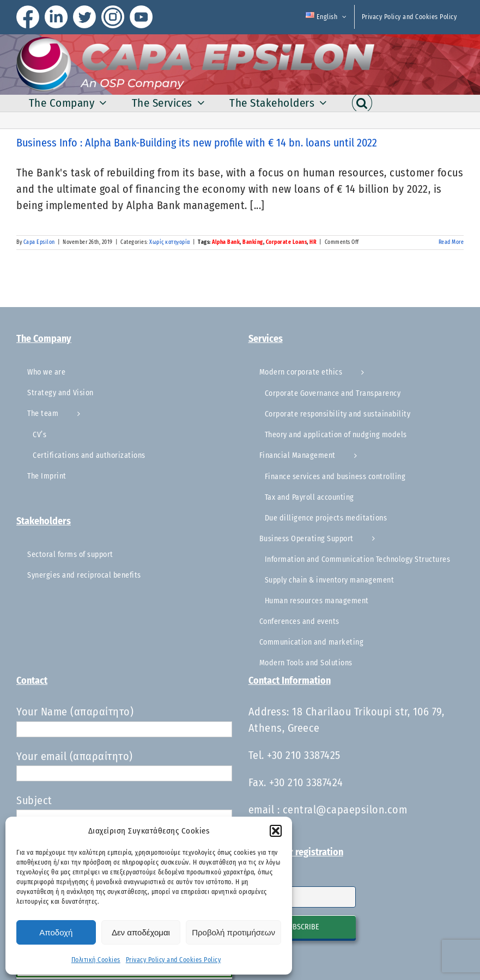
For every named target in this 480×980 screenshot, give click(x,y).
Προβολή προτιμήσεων (233, 932)
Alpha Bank (226, 242)
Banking (253, 242)
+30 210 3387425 (304, 755)
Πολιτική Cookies (96, 960)
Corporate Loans (287, 242)
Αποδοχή (56, 932)
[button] (276, 831)
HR (313, 242)
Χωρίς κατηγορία (170, 242)
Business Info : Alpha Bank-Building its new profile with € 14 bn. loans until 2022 (197, 143)
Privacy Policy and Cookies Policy (174, 960)
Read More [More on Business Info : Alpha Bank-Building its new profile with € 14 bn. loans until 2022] (451, 242)
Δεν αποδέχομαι (141, 932)
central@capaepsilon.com (345, 810)
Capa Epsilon (39, 242)
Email (258, 880)
